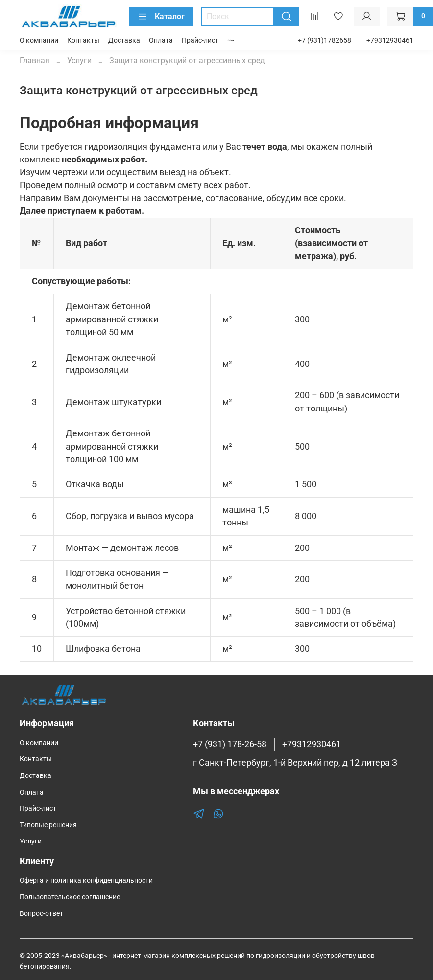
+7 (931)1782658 (325, 40)
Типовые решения (48, 825)
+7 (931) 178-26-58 (230, 744)
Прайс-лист (200, 40)
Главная (35, 60)
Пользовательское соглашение (70, 897)
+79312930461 (390, 40)
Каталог (161, 17)
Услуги (79, 60)
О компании (39, 40)
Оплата (161, 40)
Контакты (83, 40)
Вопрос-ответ (41, 914)
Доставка (124, 40)
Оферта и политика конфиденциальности (86, 880)
